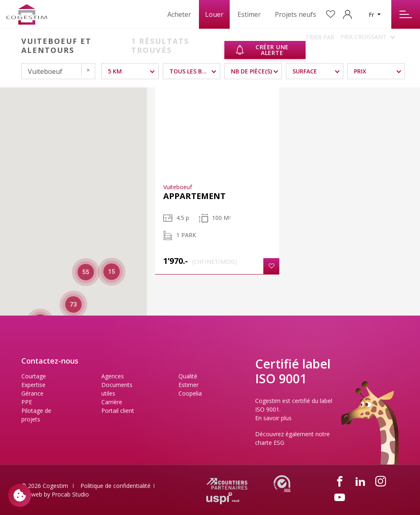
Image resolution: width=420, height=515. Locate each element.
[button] (271, 266)
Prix (360, 71)
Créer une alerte (262, 50)
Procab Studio (70, 494)
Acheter (179, 14)
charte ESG (270, 443)
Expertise (33, 385)
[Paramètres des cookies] (20, 495)
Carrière (112, 402)
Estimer (249, 14)
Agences (113, 376)
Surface (305, 71)
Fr (372, 15)
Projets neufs (296, 14)
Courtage (34, 376)
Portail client (118, 411)
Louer (214, 14)
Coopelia (190, 393)
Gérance (32, 393)
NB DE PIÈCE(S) (251, 71)
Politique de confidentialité (115, 486)
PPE (27, 402)
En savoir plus (273, 418)
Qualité (188, 376)
